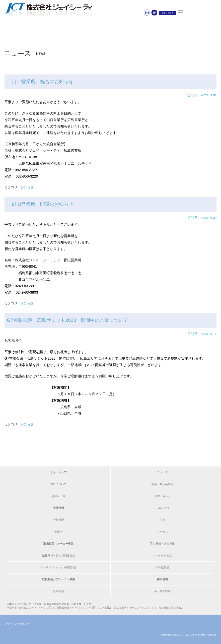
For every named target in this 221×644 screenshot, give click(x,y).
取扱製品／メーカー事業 (58, 544)
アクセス (162, 532)
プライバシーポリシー (17, 624)
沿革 (162, 520)
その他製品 (162, 567)
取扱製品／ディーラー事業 (59, 579)
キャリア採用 (162, 591)
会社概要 (59, 520)
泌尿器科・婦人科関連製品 (59, 556)
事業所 (58, 532)
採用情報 (162, 579)
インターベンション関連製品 (58, 567)
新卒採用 (59, 591)
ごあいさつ (162, 508)
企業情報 (59, 508)
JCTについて (59, 484)
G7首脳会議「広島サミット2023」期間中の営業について (68, 320)
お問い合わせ (162, 496)
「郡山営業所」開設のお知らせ (40, 204)
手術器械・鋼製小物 (162, 544)
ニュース (162, 472)
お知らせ (27, 187)
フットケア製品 (162, 556)
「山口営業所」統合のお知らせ (40, 82)
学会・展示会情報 (162, 484)
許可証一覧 (58, 496)
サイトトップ (59, 472)
